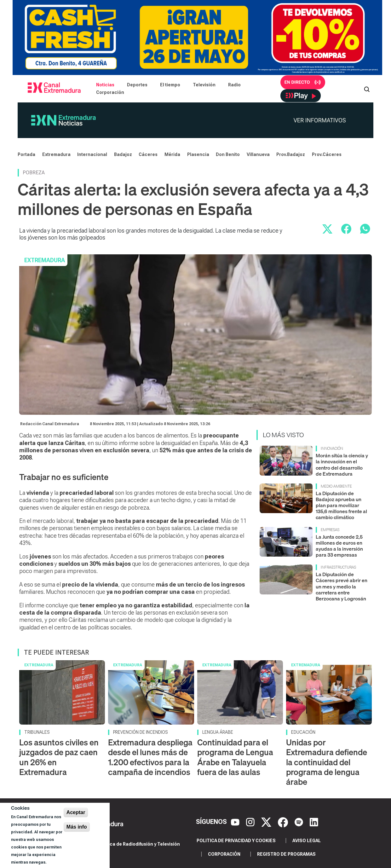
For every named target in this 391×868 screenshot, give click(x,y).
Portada (26, 154)
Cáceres (148, 154)
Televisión (204, 85)
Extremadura (56, 154)
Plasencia (198, 154)
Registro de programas (286, 854)
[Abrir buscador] (367, 89)
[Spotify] (300, 822)
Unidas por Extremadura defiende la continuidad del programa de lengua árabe (327, 762)
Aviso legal (307, 841)
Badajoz (123, 154)
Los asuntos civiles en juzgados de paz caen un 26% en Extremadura (59, 757)
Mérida (172, 154)
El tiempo (170, 85)
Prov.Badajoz (291, 154)
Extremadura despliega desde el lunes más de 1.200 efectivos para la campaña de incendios (150, 757)
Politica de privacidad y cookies (236, 841)
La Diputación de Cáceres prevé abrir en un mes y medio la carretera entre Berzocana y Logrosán (342, 586)
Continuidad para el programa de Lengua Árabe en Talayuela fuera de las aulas (235, 757)
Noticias (105, 85)
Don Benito (228, 154)
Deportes (137, 85)
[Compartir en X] (327, 229)
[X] (267, 822)
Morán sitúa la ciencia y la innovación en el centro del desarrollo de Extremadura (342, 465)
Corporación (110, 92)
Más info (77, 827)
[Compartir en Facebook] (346, 229)
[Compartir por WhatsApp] (365, 229)
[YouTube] (236, 822)
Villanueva (258, 154)
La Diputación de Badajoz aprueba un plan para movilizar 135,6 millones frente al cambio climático (341, 505)
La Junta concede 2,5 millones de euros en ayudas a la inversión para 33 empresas (339, 546)
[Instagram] (251, 822)
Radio (234, 85)
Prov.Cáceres (327, 154)
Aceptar (76, 812)
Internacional (92, 154)
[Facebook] (284, 822)
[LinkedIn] (314, 822)
